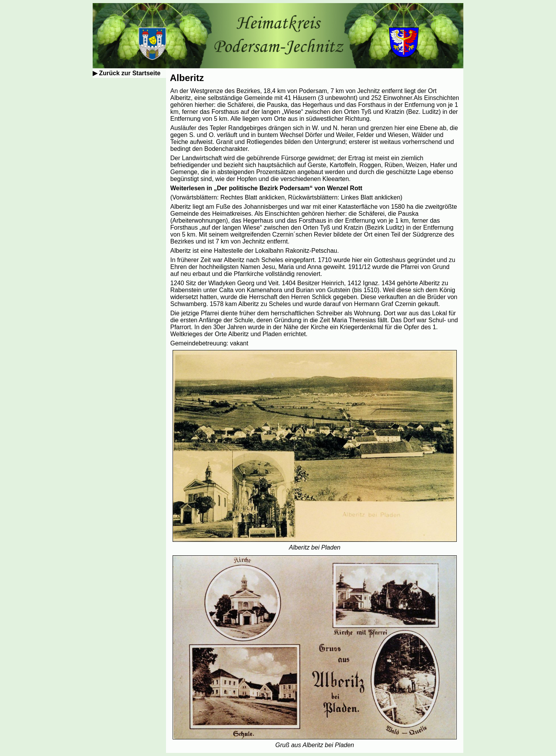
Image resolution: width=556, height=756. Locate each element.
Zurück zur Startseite (130, 73)
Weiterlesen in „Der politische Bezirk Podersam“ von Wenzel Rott (266, 188)
